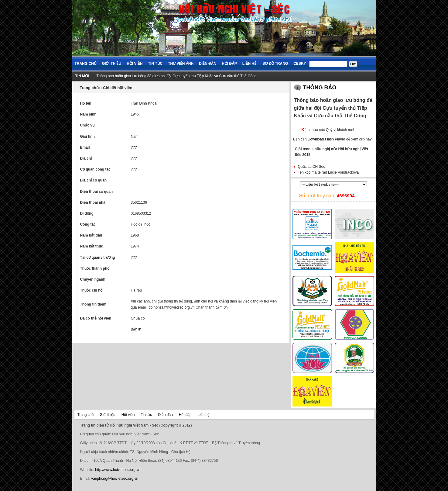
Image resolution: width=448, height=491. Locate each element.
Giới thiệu (112, 64)
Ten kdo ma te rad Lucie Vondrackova (328, 172)
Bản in (136, 329)
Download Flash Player (326, 139)
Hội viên (135, 64)
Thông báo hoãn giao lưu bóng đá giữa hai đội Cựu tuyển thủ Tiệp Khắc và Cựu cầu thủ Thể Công (177, 76)
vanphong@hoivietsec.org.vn (115, 479)
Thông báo (320, 88)
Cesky (300, 64)
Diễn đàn (208, 64)
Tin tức (156, 64)
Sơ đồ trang (275, 64)
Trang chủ (86, 64)
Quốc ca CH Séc (312, 167)
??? (134, 147)
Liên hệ (249, 64)
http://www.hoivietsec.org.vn (118, 470)
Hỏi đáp (229, 64)
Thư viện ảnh (181, 64)
